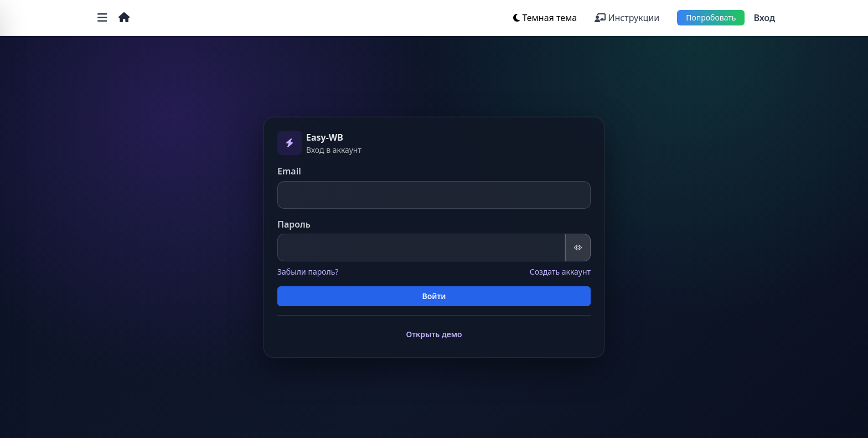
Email (289, 171)
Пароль (294, 224)
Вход (764, 18)
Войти (434, 296)
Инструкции (627, 18)
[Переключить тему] (545, 18)
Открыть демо (434, 334)
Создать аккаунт (560, 272)
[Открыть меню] (102, 18)
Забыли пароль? (308, 272)
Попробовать (711, 17)
